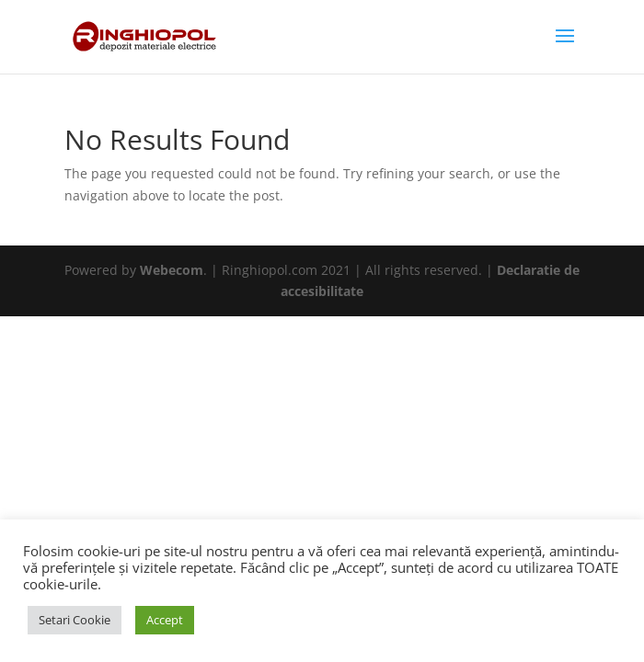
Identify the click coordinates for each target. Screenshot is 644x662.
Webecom (172, 270)
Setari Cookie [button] (75, 620)
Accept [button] (165, 620)
